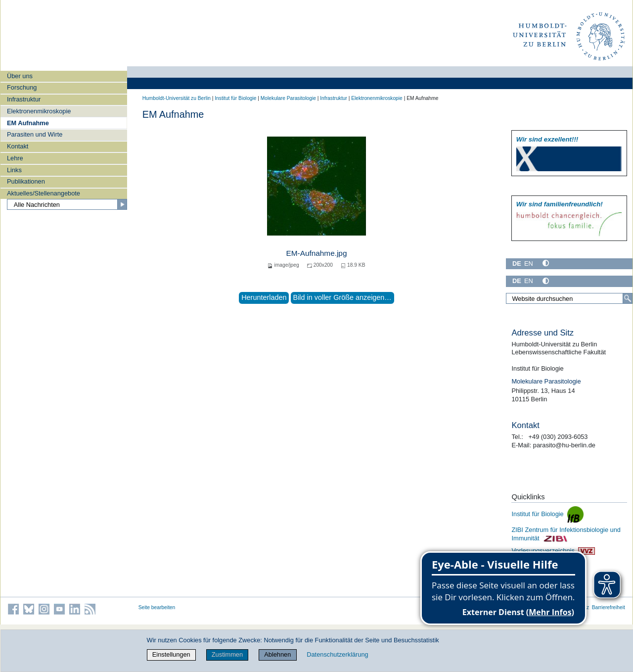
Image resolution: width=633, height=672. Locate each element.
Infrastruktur (24, 99)
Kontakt (18, 146)
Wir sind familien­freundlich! (560, 204)
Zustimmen (227, 654)
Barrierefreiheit (609, 607)
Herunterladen (264, 297)
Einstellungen (171, 654)
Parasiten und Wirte (35, 134)
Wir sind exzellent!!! (547, 139)
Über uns (20, 76)
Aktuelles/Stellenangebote (44, 193)
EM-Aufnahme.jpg (317, 253)
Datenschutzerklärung (337, 654)
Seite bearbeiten (157, 607)
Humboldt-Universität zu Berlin (177, 98)
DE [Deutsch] (517, 264)
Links (14, 170)
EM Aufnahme (28, 123)
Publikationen (26, 181)
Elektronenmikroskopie (39, 111)
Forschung (22, 87)
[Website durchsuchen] (569, 298)
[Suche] (628, 298)
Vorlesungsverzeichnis (553, 551)
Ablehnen (277, 654)
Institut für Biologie (235, 98)
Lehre (15, 158)
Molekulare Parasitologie (288, 98)
